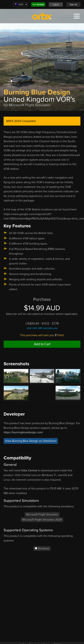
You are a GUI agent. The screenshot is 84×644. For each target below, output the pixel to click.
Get (38, 4)
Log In (56, 4)
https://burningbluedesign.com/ (23, 432)
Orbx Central (29, 470)
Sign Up (73, 4)
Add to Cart (42, 344)
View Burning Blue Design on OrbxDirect (31, 441)
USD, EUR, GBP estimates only (42, 328)
